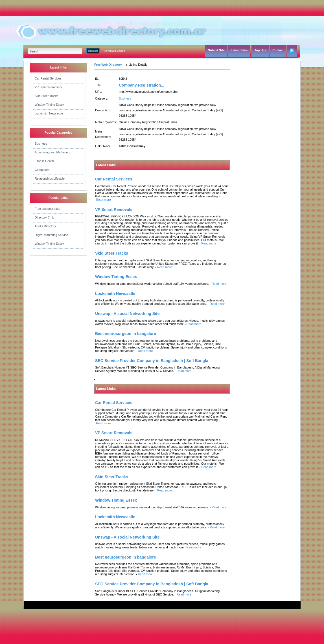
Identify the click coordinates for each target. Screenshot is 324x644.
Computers (42, 170)
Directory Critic (45, 217)
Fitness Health (44, 161)
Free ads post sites (47, 209)
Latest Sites (239, 50)
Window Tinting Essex (49, 105)
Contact (278, 50)
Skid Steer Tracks (47, 96)
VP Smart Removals (48, 87)
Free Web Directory (108, 65)
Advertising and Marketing (52, 152)
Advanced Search (115, 51)
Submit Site (216, 50)
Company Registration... (142, 85)
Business (41, 144)
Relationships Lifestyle (50, 178)
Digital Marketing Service (51, 235)
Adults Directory (45, 226)
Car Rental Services (48, 78)
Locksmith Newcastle (49, 113)
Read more (103, 200)
